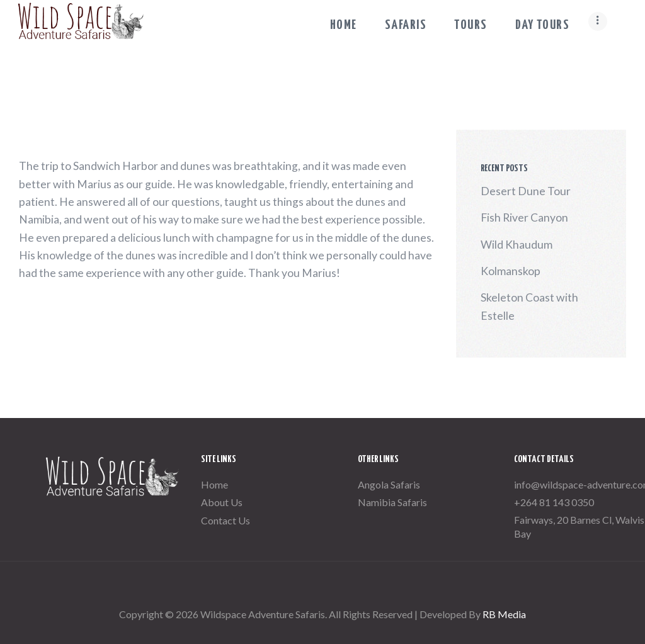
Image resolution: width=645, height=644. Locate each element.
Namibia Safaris (392, 502)
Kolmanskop (511, 271)
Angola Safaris (389, 484)
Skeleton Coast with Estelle (529, 306)
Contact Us (225, 520)
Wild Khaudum (517, 245)
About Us (222, 502)
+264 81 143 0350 (554, 502)
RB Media (504, 614)
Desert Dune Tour (526, 191)
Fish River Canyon (524, 217)
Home (214, 484)
